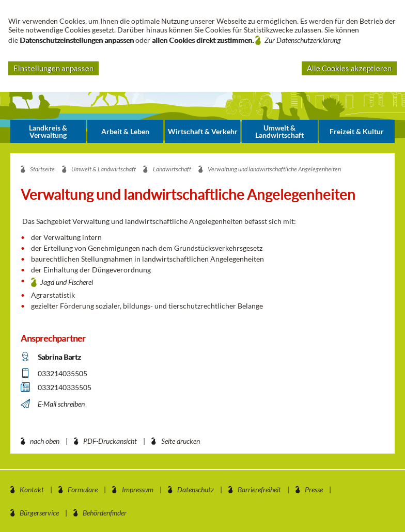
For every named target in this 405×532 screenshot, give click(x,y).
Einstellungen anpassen (53, 68)
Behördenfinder (105, 513)
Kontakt (32, 489)
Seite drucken (181, 441)
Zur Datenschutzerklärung (303, 40)
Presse (314, 489)
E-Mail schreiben (61, 404)
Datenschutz (196, 489)
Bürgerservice (39, 513)
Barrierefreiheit (259, 489)
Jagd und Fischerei (67, 282)
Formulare (83, 489)
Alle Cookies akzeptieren (349, 68)
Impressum (138, 489)
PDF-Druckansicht (110, 441)
